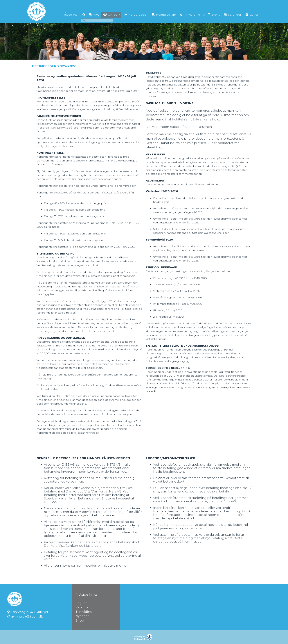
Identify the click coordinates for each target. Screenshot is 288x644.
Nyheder (82, 616)
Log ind (64, 14)
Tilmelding (84, 612)
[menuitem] (65, 14)
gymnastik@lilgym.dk (27, 617)
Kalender (83, 607)
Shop (80, 621)
